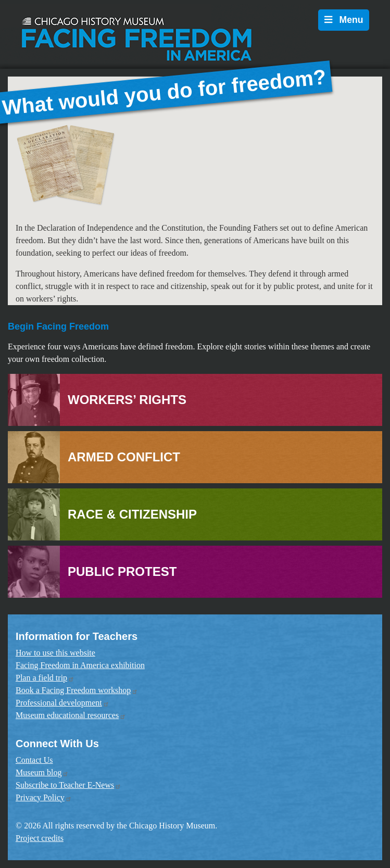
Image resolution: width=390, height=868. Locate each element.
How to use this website (55, 653)
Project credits (40, 838)
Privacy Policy (44, 797)
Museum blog (42, 772)
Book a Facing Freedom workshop (77, 690)
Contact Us (34, 760)
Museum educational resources (71, 715)
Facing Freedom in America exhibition (80, 665)
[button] (51, 165)
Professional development (62, 703)
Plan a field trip (45, 678)
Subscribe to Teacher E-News (68, 785)
